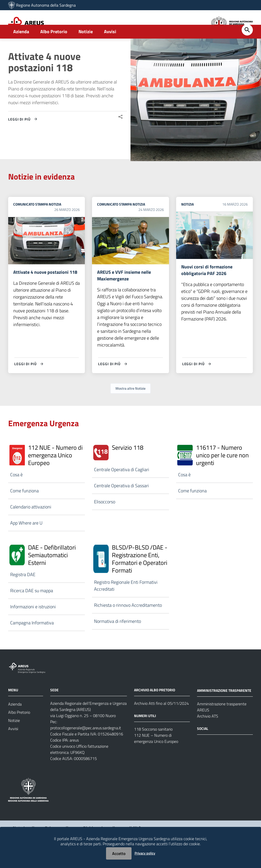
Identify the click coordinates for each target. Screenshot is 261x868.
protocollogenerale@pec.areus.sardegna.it (86, 745)
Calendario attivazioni (31, 524)
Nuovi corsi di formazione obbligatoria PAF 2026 (207, 287)
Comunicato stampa (31, 220)
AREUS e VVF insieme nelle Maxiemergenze (124, 292)
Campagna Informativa (32, 640)
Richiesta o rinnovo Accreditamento (128, 622)
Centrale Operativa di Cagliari (122, 487)
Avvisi (110, 48)
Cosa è (16, 492)
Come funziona (24, 508)
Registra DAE (23, 592)
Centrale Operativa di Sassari (121, 503)
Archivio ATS (208, 733)
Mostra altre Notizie (130, 405)
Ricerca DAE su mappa (32, 608)
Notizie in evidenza (41, 193)
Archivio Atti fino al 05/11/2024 (161, 720)
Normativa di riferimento (118, 638)
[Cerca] (247, 46)
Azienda (21, 48)
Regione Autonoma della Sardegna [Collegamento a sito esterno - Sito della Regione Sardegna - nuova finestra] (46, 5)
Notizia (55, 220)
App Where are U (26, 540)
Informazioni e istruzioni (33, 624)
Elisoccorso (105, 519)
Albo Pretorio (54, 48)
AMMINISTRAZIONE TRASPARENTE (224, 707)
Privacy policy (145, 853)
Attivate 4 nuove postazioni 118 (44, 78)
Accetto (119, 853)
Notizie (86, 48)
